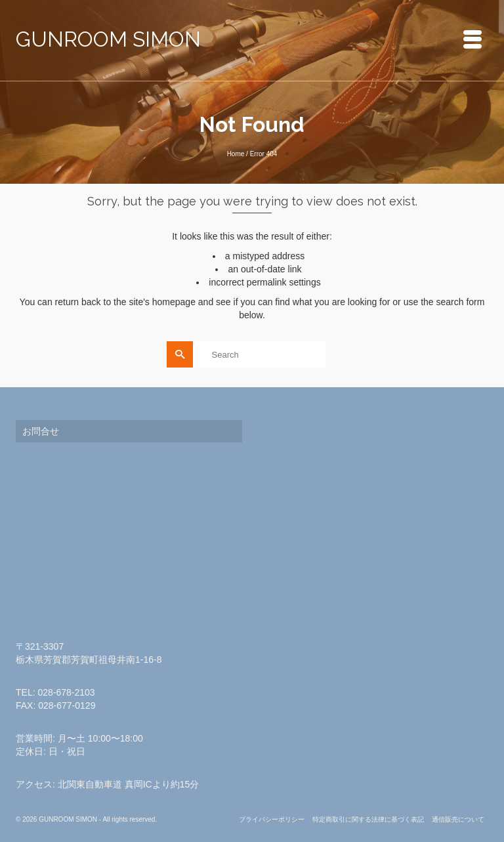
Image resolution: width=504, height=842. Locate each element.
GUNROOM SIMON (108, 39)
